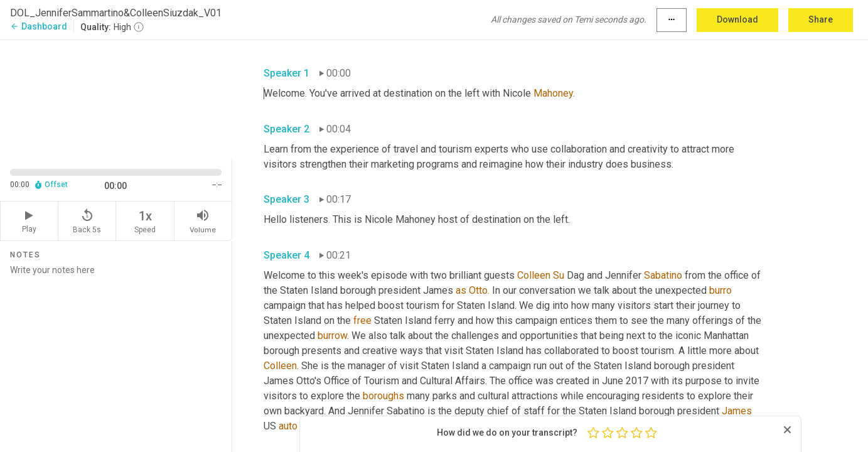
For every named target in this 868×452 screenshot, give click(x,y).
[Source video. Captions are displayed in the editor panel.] (116, 98)
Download (737, 19)
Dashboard (39, 26)
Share (821, 19)
